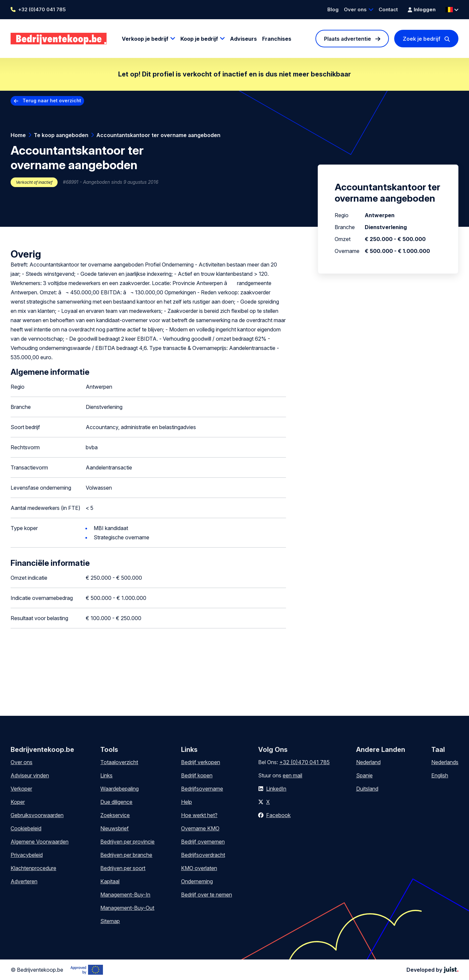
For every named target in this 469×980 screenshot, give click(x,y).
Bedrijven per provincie (127, 842)
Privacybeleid (27, 855)
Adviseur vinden (30, 775)
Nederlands (445, 762)
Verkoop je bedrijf (145, 39)
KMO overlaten (199, 868)
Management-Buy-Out (127, 908)
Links (106, 775)
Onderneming (197, 881)
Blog (333, 9)
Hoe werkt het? (199, 815)
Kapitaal (110, 881)
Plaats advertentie (348, 39)
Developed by (432, 970)
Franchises (277, 39)
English (440, 775)
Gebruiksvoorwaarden (37, 815)
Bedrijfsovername (202, 789)
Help (187, 802)
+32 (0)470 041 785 (42, 9)
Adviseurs (243, 39)
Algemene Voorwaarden (40, 842)
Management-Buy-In (125, 895)
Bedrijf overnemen (203, 842)
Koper (18, 802)
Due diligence (116, 802)
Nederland (368, 762)
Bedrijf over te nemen (207, 895)
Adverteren (24, 881)
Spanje (364, 775)
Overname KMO (200, 828)
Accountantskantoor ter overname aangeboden (158, 135)
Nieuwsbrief (115, 828)
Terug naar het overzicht (52, 100)
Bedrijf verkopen (201, 762)
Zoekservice (115, 815)
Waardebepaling (119, 789)
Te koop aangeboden (61, 135)
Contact (388, 9)
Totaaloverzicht (119, 762)
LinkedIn (276, 789)
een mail (292, 775)
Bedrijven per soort (123, 868)
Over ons (355, 9)
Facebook (278, 815)
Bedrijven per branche (126, 855)
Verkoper (21, 789)
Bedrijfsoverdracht (203, 855)
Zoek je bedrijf (422, 39)
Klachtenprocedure (33, 868)
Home (18, 135)
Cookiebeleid (26, 828)
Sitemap (110, 921)
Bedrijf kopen (197, 775)
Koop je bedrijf (199, 39)
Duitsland (367, 789)
